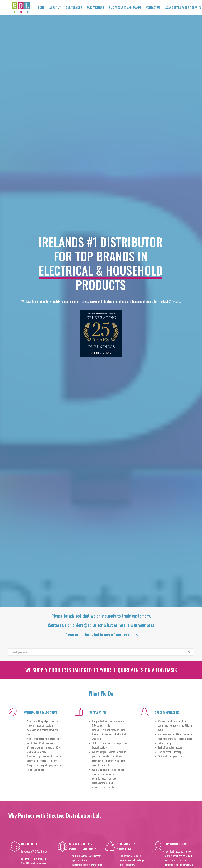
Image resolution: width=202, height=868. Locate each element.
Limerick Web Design (126, 860)
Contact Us (150, 7)
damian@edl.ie (174, 773)
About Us (52, 7)
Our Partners (92, 7)
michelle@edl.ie (180, 800)
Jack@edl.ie (177, 786)
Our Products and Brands (122, 7)
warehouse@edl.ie (157, 820)
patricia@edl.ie (175, 793)
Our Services (71, 7)
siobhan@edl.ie (175, 806)
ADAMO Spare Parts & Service (180, 7)
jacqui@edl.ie (175, 779)
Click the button (101, 735)
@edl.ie (164, 826)
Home (38, 7)
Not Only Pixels (154, 860)
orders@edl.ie (159, 813)
